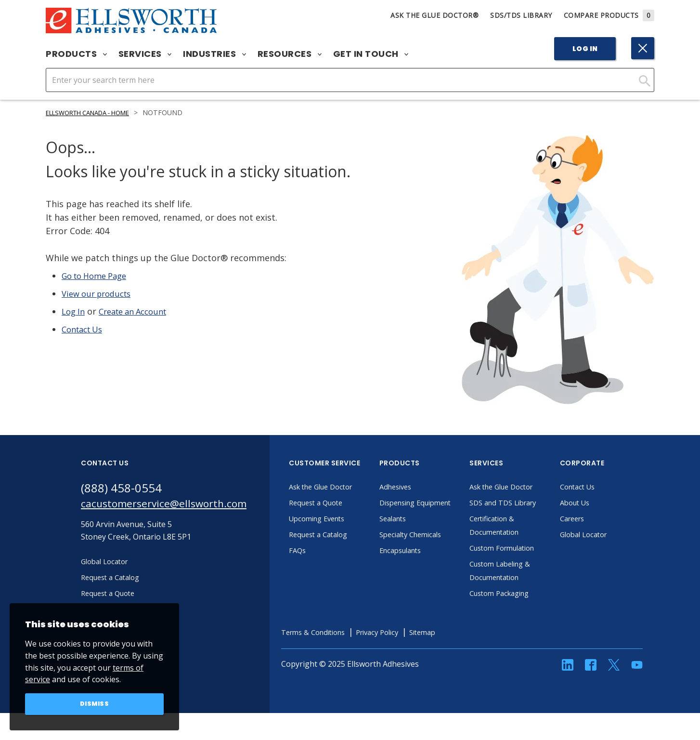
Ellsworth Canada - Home (94, 112)
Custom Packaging (523, 607)
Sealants (415, 532)
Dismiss (95, 703)
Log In (585, 49)
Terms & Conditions (337, 646)
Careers (594, 518)
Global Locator (606, 534)
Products (76, 54)
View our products (100, 293)
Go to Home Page (98, 276)
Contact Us (85, 329)
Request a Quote (339, 502)
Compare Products (609, 15)
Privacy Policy (408, 646)
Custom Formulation (526, 561)
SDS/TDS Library (521, 15)
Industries (214, 54)
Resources (290, 54)
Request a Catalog (341, 534)
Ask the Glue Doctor (345, 487)
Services (145, 54)
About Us (596, 502)
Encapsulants (423, 564)
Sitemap (458, 646)
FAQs (318, 550)
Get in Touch (371, 54)
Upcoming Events (340, 518)
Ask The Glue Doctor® (434, 15)
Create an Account (139, 311)
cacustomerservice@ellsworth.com (174, 505)
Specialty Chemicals (434, 548)
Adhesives (417, 487)
